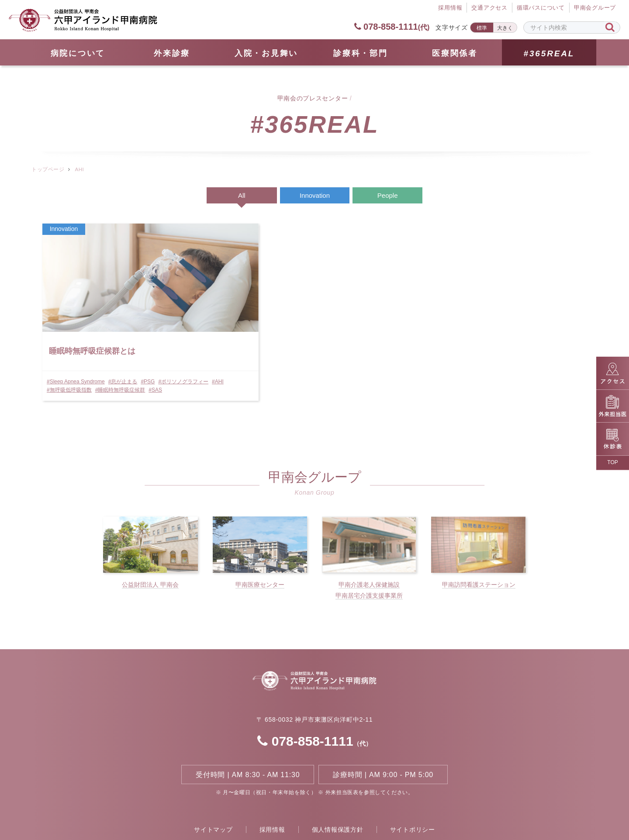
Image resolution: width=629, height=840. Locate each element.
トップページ (48, 169)
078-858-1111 (392, 27)
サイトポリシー (413, 797)
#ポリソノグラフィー (72, 346)
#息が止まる (123, 338)
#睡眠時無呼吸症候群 (72, 355)
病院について (78, 53)
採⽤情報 (450, 8)
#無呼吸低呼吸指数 (138, 346)
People (388, 195)
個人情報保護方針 (338, 797)
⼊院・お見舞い (266, 53)
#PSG (148, 338)
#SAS (108, 355)
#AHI (107, 346)
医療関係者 (455, 53)
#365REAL (549, 53)
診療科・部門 (360, 53)
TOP (612, 462)
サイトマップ (213, 797)
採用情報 (272, 797)
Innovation (315, 195)
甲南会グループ (595, 8)
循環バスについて (541, 8)
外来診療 (172, 53)
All (242, 195)
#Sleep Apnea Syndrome (76, 338)
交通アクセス (489, 8)
